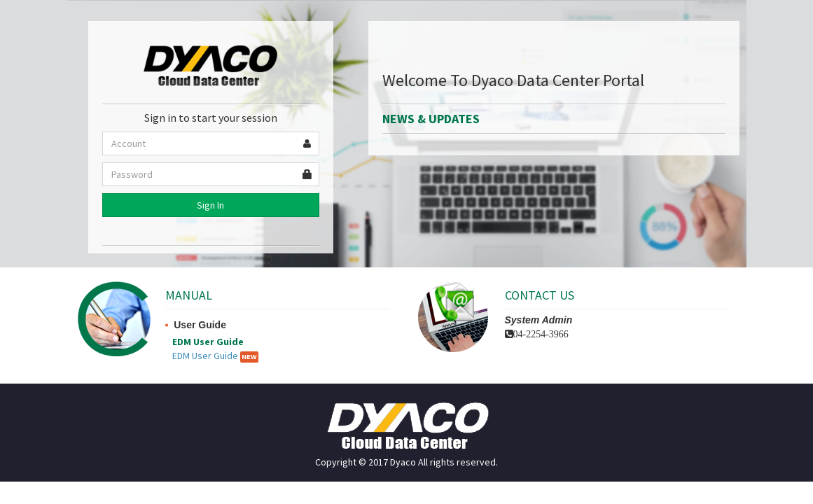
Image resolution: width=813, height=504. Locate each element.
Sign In (210, 205)
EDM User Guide (205, 356)
